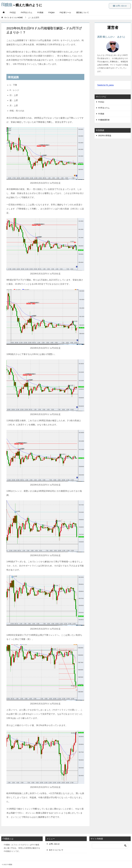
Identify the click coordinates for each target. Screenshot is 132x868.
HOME (14, 18)
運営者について (82, 12)
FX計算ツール (65, 12)
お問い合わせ (120, 6)
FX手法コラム (27, 12)
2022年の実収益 (105, 136)
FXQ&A (51, 12)
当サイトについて (56, 850)
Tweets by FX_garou (105, 85)
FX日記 (13, 12)
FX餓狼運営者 (104, 120)
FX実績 (40, 12)
